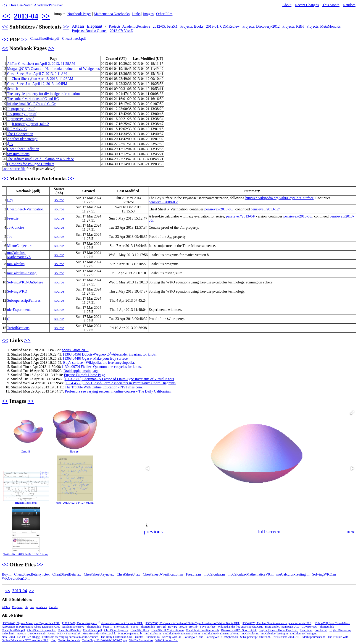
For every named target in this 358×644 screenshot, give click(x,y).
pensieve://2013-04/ (241, 216)
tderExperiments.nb (314, 637)
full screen (269, 531)
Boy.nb (193, 627)
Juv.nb (51, 634)
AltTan (78, 26)
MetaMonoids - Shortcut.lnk (99, 634)
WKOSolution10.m (16, 578)
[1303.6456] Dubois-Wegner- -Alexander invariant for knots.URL (102, 623)
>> (46, 16)
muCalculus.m (214, 574)
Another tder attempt (22, 139)
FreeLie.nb (321, 630)
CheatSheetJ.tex (128, 574)
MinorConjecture (20, 246)
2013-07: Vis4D (121, 31)
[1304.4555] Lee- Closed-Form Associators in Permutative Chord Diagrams (120, 383)
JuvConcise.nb (37, 634)
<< (6, 16)
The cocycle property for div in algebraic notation (43, 94)
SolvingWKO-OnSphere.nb (222, 637)
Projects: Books (192, 26)
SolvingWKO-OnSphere (25, 282)
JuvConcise (16, 227)
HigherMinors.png (26, 503)
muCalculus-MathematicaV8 (19, 255)
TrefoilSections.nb (69, 640)
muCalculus (16, 264)
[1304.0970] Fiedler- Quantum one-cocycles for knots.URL (277, 623)
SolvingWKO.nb (193, 637)
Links (136, 14)
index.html (8, 634)
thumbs (53, 607)
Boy (10, 200)
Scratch (13, 89)
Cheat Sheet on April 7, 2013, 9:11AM (37, 74)
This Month (331, 5)
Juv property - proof (22, 114)
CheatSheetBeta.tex (67, 574)
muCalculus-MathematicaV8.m (251, 574)
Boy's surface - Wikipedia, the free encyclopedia (98, 363)
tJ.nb (54, 640)
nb (26, 607)
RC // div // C (17, 129)
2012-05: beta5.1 (165, 26)
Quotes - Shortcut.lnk (148, 637)
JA (10, 144)
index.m (21, 634)
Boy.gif (26, 451)
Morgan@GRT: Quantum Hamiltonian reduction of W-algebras (53, 69)
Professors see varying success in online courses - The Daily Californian (118, 391)
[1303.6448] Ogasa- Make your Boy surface (95, 358)
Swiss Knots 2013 (75, 350)
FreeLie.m (193, 574)
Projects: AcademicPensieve (129, 26)
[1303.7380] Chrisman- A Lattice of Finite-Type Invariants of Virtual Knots (119, 379)
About (287, 5)
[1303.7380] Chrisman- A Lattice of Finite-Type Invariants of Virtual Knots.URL (192, 623)
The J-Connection (20, 134)
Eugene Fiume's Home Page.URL (278, 630)
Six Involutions (18, 154)
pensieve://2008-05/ (163, 202)
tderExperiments (19, 310)
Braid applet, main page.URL (282, 627)
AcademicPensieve (48, 5)
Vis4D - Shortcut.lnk (141, 640)
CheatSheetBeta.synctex (32, 574)
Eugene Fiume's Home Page (84, 375)
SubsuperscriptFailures (24, 300)
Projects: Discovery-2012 (261, 26)
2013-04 (26, 16)
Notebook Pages (79, 14)
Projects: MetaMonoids (324, 26)
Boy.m (7, 574)
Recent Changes (307, 5)
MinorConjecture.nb (130, 634)
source (59, 200)
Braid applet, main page (81, 371)
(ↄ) (5, 5)
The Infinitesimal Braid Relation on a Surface (40, 159)
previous (153, 531)
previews (42, 607)
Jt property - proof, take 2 (30, 124)
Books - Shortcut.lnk (143, 627)
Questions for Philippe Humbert (30, 164)
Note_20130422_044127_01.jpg (75, 503)
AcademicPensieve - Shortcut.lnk (81, 627)
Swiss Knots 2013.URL (287, 637)
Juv (10, 237)
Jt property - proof (20, 119)
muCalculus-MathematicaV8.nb (221, 634)
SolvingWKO (17, 291)
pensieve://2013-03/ (298, 216)
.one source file (14, 169)
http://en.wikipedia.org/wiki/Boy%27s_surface (279, 198)
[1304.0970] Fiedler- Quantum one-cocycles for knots (101, 367)
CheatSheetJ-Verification (25, 209)
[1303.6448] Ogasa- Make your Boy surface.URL (31, 623)
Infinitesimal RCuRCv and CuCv (31, 104)
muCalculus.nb (250, 634)
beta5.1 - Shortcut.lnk (116, 627)
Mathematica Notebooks (112, 14)
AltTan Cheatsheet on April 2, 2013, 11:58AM (41, 64)
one (32, 607)
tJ (8, 319)
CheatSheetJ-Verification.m (163, 574)
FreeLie (13, 218)
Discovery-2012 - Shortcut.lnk (239, 630)
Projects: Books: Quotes (90, 31)
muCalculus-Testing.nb (304, 634)
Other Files (164, 14)
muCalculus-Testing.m (293, 574)
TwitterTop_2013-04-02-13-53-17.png (26, 554)
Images (148, 14)
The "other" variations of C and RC (33, 99)
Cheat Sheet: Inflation (23, 149)
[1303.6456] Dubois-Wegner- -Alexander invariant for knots (109, 354)
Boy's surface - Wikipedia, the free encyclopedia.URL (231, 627)
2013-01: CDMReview (223, 26)
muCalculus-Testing (22, 273)
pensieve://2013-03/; (219, 209)
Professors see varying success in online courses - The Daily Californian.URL (87, 637)
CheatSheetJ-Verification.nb (202, 630)
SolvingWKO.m (324, 574)
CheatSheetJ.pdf (74, 38)
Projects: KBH (293, 26)
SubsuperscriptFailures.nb (255, 637)
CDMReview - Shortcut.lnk (318, 627)
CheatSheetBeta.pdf (45, 38)
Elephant (95, 26)
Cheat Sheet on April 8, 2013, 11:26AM (42, 79)
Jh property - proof (21, 109)
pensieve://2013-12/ (265, 209)
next (351, 531)
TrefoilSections (18, 328)
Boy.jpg (75, 451)
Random (349, 5)
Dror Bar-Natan (21, 5)
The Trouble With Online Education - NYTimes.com (103, 387)
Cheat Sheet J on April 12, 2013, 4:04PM (37, 84)
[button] (352, 413)
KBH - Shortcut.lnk (69, 634)
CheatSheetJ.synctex (99, 574)
